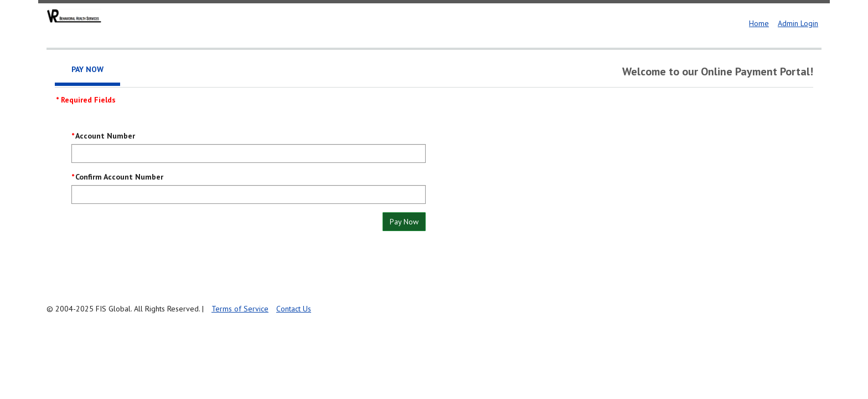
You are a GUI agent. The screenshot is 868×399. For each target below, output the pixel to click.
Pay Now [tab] (87, 69)
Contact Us (294, 309)
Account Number (105, 136)
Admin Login (798, 23)
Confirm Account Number (119, 177)
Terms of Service (240, 309)
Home (759, 23)
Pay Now (404, 222)
